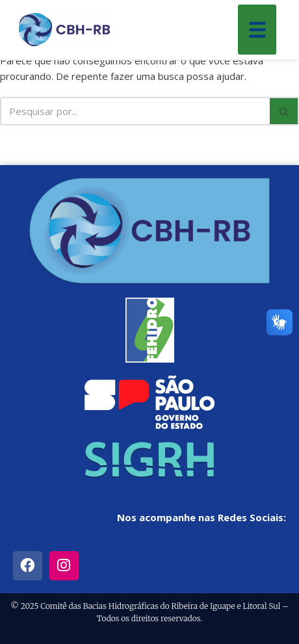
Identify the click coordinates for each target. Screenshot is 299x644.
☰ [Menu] (257, 30)
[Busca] (135, 111)
